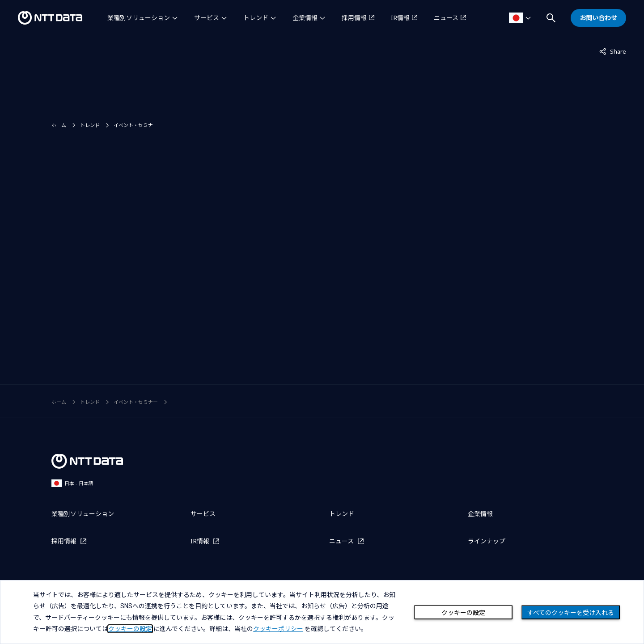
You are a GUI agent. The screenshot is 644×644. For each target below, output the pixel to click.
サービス (207, 18)
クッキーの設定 (463, 613)
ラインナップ (487, 541)
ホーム (59, 125)
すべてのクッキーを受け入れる (571, 613)
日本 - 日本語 (72, 483)
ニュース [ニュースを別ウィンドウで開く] (446, 18)
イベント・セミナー (136, 125)
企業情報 (305, 18)
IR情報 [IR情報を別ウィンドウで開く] (400, 18)
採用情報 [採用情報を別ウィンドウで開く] (354, 18)
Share (613, 51)
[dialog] (322, 612)
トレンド (256, 18)
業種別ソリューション (139, 18)
